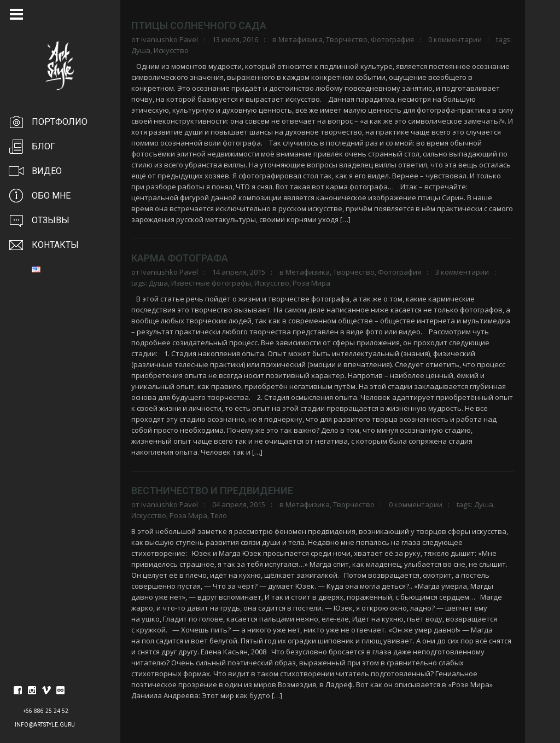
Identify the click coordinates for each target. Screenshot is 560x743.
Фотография (392, 39)
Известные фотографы (211, 283)
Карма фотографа (180, 258)
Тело (219, 515)
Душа (141, 50)
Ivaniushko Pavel (170, 39)
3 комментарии (462, 272)
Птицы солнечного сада (199, 25)
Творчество (347, 39)
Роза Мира (311, 283)
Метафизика (301, 39)
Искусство (171, 50)
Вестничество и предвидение (212, 491)
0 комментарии (455, 39)
